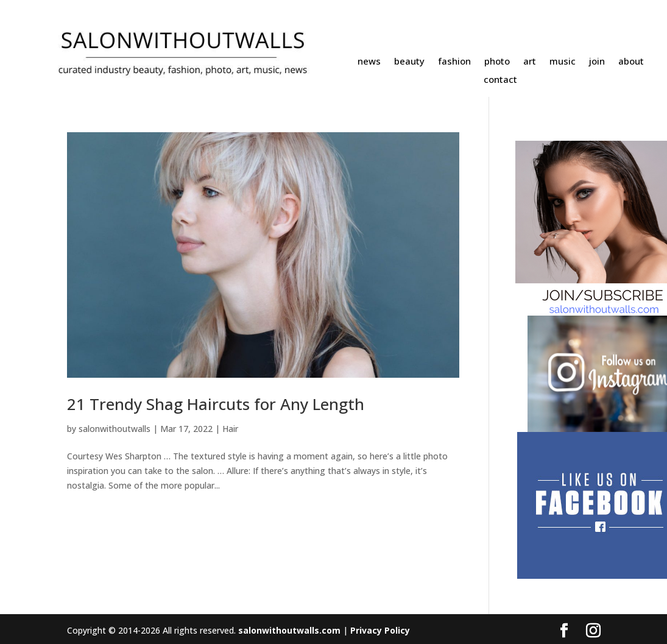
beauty (409, 62)
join (597, 62)
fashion (454, 62)
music (563, 62)
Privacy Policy (380, 630)
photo (497, 62)
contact (500, 80)
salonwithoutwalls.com (289, 630)
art (530, 62)
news (369, 62)
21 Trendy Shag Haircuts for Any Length (216, 404)
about (631, 62)
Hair (230, 429)
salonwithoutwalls (115, 429)
